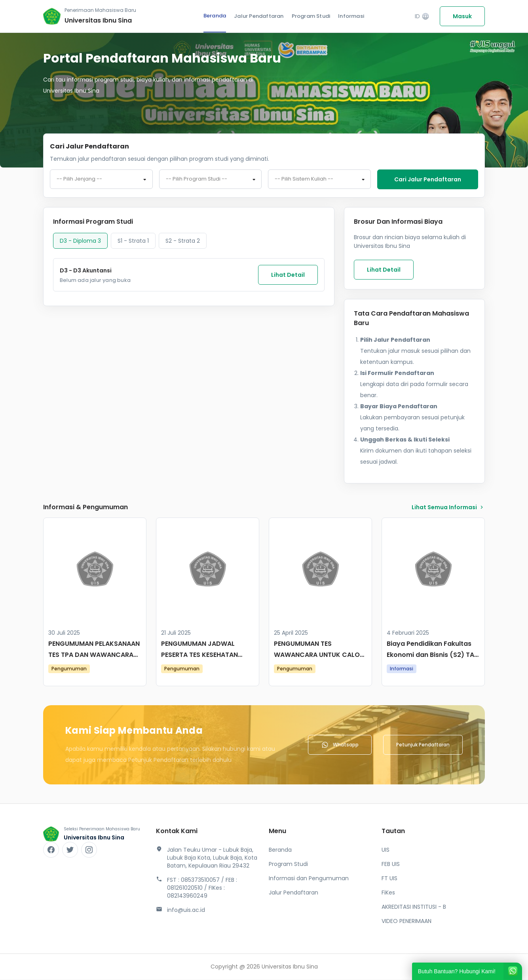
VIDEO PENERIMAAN (406, 922)
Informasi (351, 16)
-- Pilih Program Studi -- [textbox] (197, 180)
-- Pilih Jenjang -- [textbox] (79, 180)
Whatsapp (340, 746)
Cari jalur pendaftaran (428, 179)
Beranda (215, 16)
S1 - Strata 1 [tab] (133, 242)
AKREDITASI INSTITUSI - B (414, 908)
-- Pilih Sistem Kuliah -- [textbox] (304, 180)
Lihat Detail (288, 276)
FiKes (388, 893)
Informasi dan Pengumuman (309, 879)
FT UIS (389, 879)
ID (422, 16)
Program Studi (311, 16)
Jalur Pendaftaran (259, 16)
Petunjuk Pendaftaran (423, 745)
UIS (386, 851)
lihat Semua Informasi (448, 508)
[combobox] (101, 180)
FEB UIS (391, 865)
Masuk (462, 16)
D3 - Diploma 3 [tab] (80, 242)
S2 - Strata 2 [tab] (183, 242)
